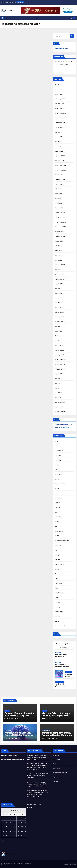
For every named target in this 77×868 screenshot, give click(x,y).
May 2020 (58, 388)
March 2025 (59, 151)
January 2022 (59, 317)
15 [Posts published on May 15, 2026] (18, 827)
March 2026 (59, 94)
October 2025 (59, 118)
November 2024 (60, 170)
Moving (57, 569)
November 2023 (60, 227)
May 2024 (58, 198)
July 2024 (58, 189)
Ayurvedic (58, 455)
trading (57, 616)
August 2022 (59, 284)
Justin (18, 719)
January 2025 (59, 161)
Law (56, 550)
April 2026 (58, 89)
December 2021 (60, 322)
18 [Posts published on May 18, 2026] (3, 831)
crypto (57, 479)
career (57, 465)
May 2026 (58, 85)
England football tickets (10, 755)
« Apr (3, 841)
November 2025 (60, 113)
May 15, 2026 (10, 738)
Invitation (58, 545)
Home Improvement (62, 541)
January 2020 (59, 407)
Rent (56, 588)
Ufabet (29, 807)
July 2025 (58, 132)
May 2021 (58, 336)
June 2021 (58, 331)
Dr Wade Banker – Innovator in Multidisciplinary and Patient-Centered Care (63, 657)
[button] (71, 18)
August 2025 (59, 127)
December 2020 (60, 360)
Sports (57, 597)
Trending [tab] (64, 648)
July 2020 (58, 379)
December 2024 (60, 165)
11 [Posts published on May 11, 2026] (3, 827)
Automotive (59, 451)
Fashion (57, 503)
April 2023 (58, 260)
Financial (58, 507)
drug (56, 493)
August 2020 (59, 374)
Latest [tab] (59, 644)
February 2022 (60, 312)
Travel (57, 621)
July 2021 (58, 326)
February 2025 (60, 156)
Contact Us (72, 864)
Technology (59, 612)
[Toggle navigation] (37, 18)
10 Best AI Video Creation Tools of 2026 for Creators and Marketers (18, 735)
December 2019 (60, 412)
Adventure (58, 446)
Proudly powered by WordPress (10, 863)
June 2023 (58, 251)
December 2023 (60, 222)
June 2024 (58, 194)
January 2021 (59, 355)
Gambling (58, 517)
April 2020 (58, 393)
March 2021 (59, 345)
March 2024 (59, 208)
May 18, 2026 (10, 719)
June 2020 (58, 383)
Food (56, 512)
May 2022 (58, 298)
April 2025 (58, 146)
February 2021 (60, 350)
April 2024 (58, 203)
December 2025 (60, 108)
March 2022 (59, 307)
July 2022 (58, 288)
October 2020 (59, 369)
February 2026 (60, 99)
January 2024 (59, 217)
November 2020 (60, 364)
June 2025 (58, 137)
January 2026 (59, 104)
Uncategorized (60, 626)
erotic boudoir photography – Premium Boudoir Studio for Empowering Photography (57, 735)
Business (58, 460)
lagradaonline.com (61, 49)
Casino (57, 470)
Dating (57, 488)
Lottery (57, 560)
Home (66, 864)
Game (57, 522)
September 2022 (61, 279)
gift (56, 526)
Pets (56, 579)
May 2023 (58, 255)
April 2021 (58, 341)
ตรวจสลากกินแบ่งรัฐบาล (35, 804)
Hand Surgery (59, 531)
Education (58, 498)
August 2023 (59, 241)
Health (57, 536)
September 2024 (61, 179)
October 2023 (59, 232)
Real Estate (59, 583)
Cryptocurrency (60, 484)
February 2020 (60, 402)
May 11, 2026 (47, 738)
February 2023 (60, 265)
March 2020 (59, 397)
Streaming (58, 602)
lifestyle (57, 555)
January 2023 (59, 270)
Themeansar (5, 865)
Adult (57, 441)
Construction (59, 474)
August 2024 (59, 184)
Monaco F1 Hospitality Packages (13, 759)
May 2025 (58, 142)
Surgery (57, 607)
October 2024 (59, 175)
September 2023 (61, 236)
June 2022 (58, 293)
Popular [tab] (69, 644)
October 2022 (59, 274)
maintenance (59, 564)
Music (57, 574)
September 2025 (61, 123)
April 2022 (58, 303)
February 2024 (60, 213)
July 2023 (58, 246)
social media (59, 593)
